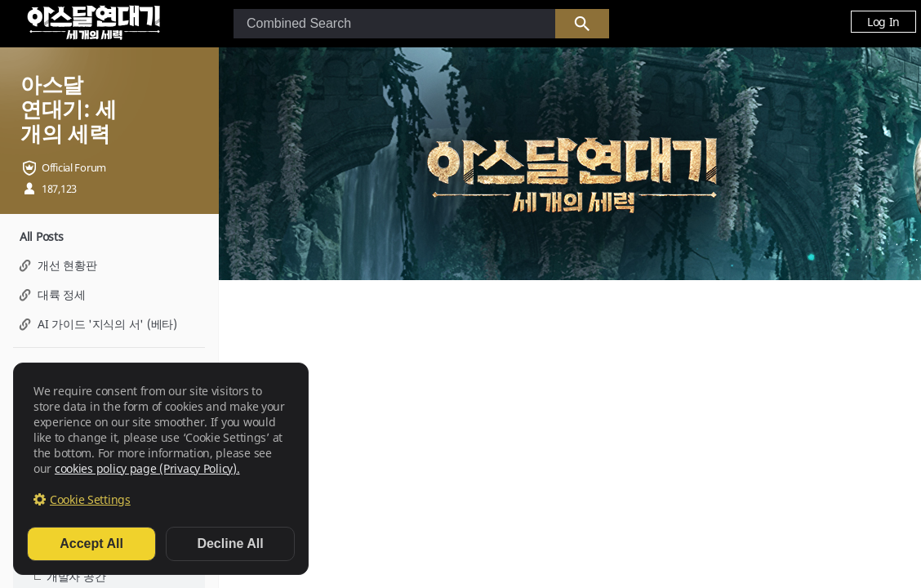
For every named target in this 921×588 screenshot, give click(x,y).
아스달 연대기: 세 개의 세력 (68, 109)
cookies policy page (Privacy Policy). (147, 468)
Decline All (230, 543)
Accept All (91, 543)
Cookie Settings (90, 499)
